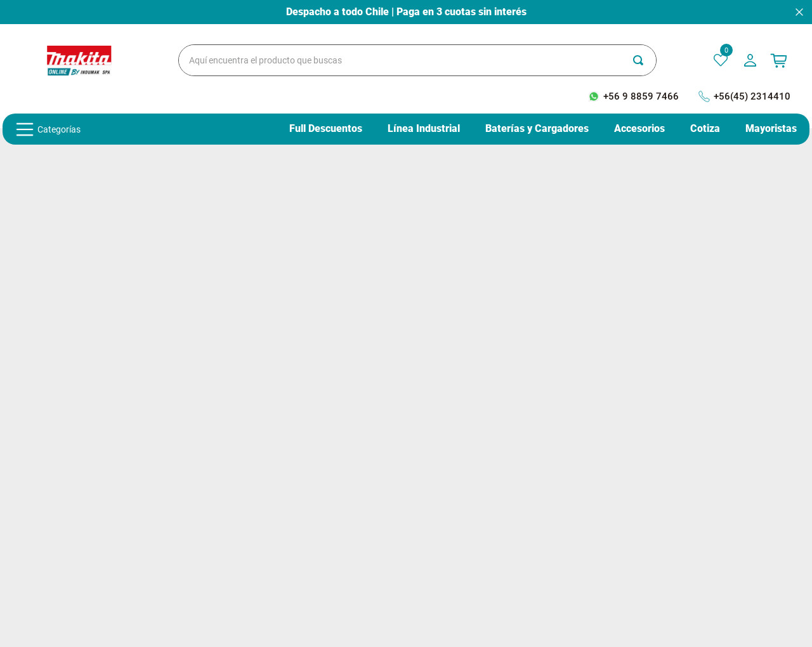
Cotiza (705, 129)
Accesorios (639, 129)
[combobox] (417, 60)
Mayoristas (771, 129)
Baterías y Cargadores (537, 129)
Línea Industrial (424, 129)
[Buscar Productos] (645, 60)
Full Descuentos (326, 129)
